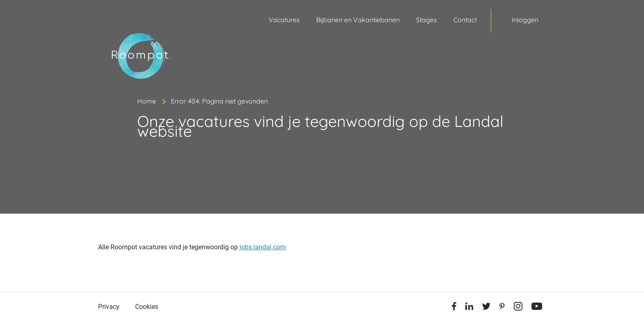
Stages (427, 20)
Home (147, 101)
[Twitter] (486, 308)
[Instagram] (518, 308)
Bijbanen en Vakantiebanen (358, 20)
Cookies (147, 307)
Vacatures (284, 20)
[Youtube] (537, 308)
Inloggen (525, 20)
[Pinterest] (502, 308)
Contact (465, 20)
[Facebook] (454, 308)
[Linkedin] (469, 308)
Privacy (109, 307)
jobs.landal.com (263, 247)
